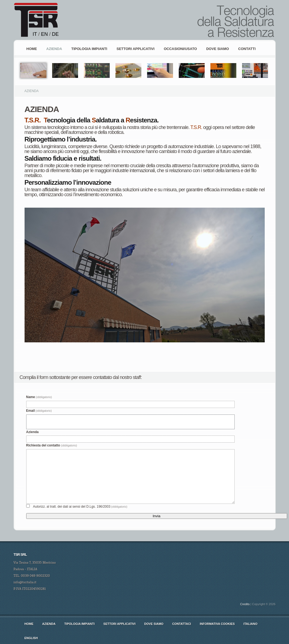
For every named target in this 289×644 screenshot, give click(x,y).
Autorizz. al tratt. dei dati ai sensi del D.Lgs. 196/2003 (80, 507)
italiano (250, 624)
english (31, 638)
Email (39, 411)
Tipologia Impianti (89, 49)
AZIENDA (54, 49)
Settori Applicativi (135, 49)
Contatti (247, 49)
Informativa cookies (217, 624)
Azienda (32, 432)
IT (35, 34)
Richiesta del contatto (52, 445)
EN (44, 34)
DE (55, 34)
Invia (156, 516)
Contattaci (182, 624)
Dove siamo (218, 49)
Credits (245, 604)
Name (39, 397)
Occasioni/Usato (180, 49)
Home (32, 49)
